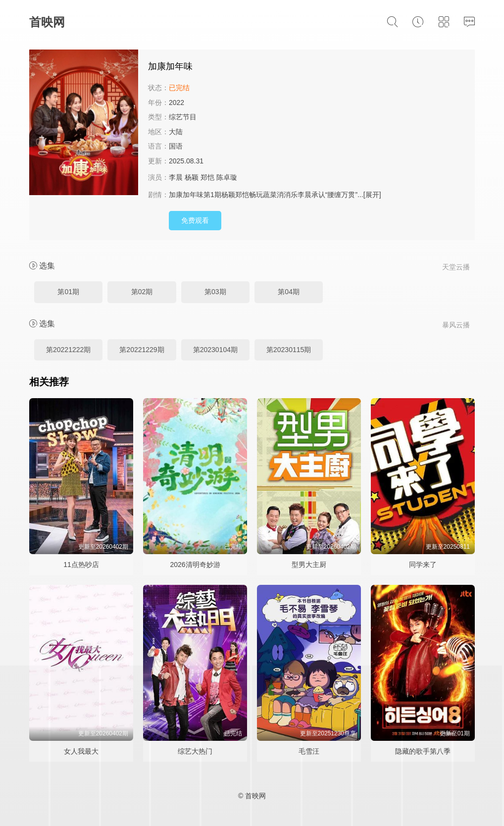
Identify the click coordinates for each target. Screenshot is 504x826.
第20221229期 (142, 350)
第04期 (289, 292)
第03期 (215, 292)
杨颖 (192, 177)
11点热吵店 (81, 565)
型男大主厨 (309, 565)
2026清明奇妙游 (195, 565)
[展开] (372, 195)
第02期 (142, 292)
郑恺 (207, 177)
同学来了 (423, 565)
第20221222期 (68, 350)
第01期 (68, 292)
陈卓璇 (227, 177)
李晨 (176, 177)
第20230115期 (289, 350)
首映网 (47, 22)
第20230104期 (215, 350)
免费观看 (195, 220)
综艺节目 (183, 117)
